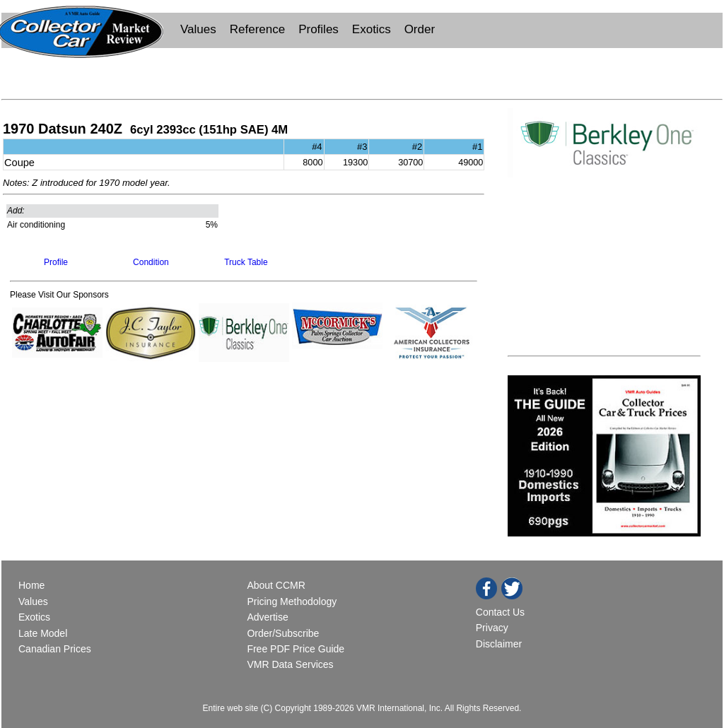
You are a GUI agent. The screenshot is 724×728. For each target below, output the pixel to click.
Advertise (267, 617)
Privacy (492, 628)
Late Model (43, 633)
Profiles (319, 29)
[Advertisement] (362, 72)
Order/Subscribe (283, 633)
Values (198, 29)
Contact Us (500, 612)
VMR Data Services (290, 664)
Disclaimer (499, 644)
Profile (56, 262)
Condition (151, 262)
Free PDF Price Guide (296, 649)
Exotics (372, 29)
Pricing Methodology (292, 601)
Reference (257, 29)
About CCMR (276, 585)
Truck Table (246, 262)
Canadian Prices (55, 649)
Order (420, 29)
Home (33, 585)
